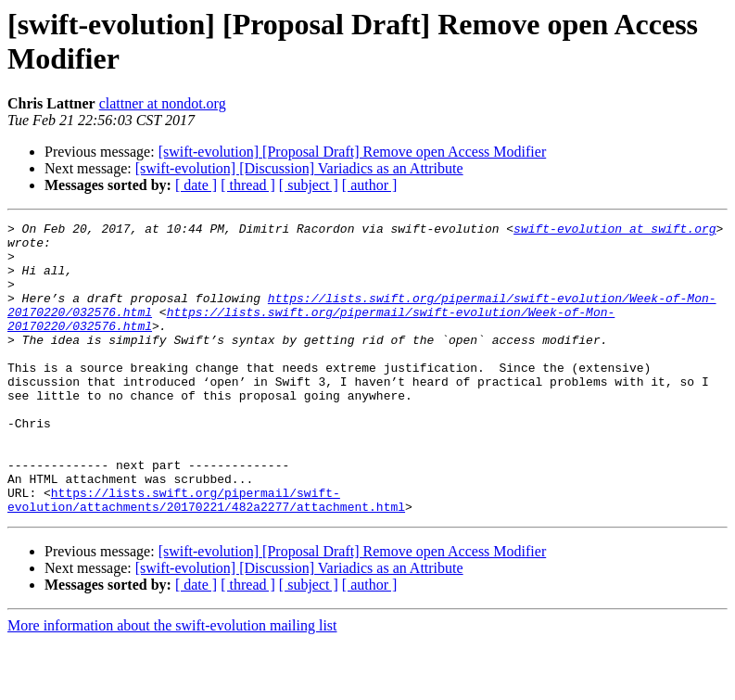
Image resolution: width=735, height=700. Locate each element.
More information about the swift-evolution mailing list (172, 684)
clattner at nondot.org (163, 103)
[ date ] (196, 185)
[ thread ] (248, 185)
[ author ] (370, 185)
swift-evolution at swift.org (615, 231)
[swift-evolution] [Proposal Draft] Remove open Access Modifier (353, 152)
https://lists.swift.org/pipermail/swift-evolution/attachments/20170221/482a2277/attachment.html (206, 556)
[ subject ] (309, 185)
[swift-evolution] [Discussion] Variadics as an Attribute (299, 168)
